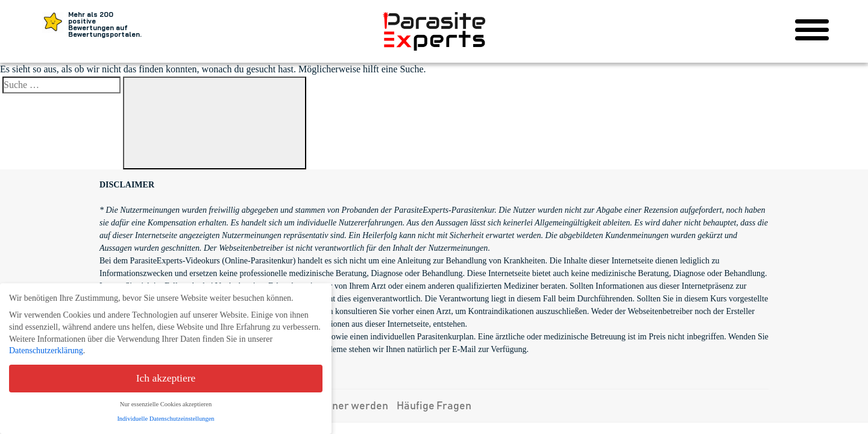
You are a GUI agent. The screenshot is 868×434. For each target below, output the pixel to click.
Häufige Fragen (434, 406)
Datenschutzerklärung (46, 351)
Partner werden (350, 406)
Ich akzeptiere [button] (166, 378)
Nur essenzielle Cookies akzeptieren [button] (166, 404)
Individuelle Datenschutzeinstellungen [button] (165, 419)
